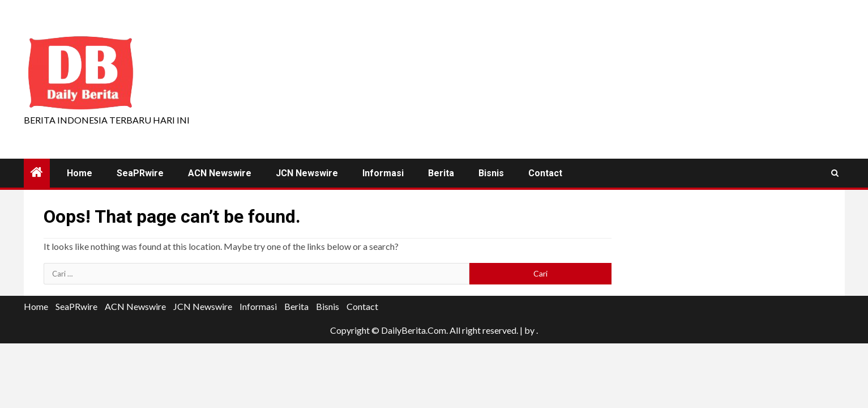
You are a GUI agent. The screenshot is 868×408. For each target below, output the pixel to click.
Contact (545, 173)
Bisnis (491, 173)
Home (80, 173)
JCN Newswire (307, 173)
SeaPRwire (140, 173)
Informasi (383, 173)
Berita (441, 173)
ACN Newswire (220, 173)
